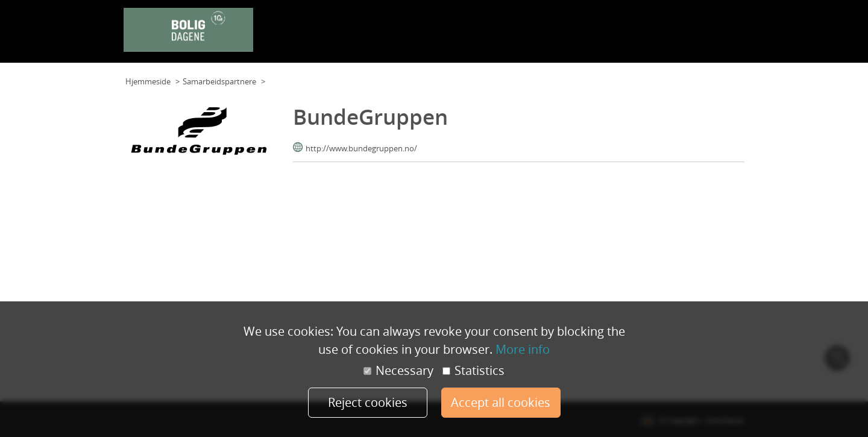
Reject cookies (368, 402)
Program (524, 36)
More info (523, 349)
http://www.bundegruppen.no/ (361, 148)
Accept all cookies (501, 402)
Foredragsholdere (580, 36)
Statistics (473, 371)
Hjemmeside (148, 81)
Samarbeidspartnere (659, 36)
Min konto (722, 36)
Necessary (398, 371)
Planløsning (429, 36)
